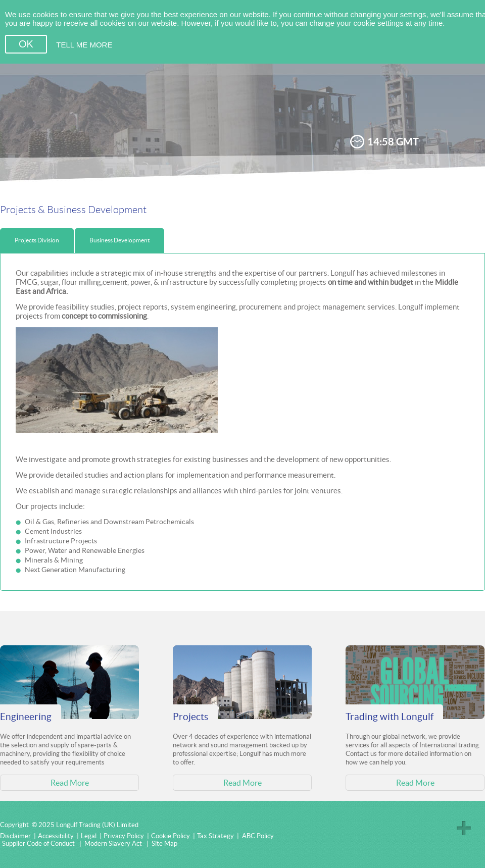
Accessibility (56, 836)
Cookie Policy (171, 836)
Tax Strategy (215, 836)
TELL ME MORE (84, 45)
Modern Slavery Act (113, 844)
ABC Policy (258, 836)
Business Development (119, 240)
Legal (89, 836)
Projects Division (37, 240)
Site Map (164, 844)
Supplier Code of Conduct (38, 844)
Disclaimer (15, 836)
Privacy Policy (124, 836)
